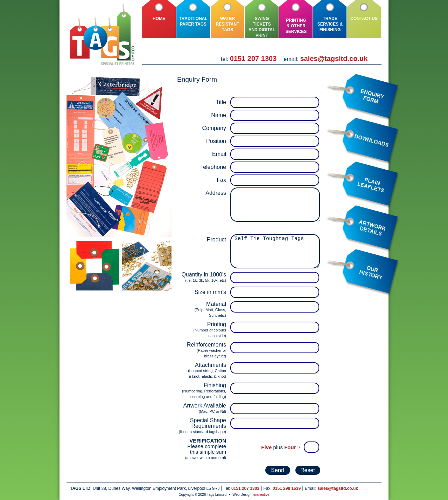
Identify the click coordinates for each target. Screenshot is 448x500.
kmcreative (261, 495)
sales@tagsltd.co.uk (334, 59)
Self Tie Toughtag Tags (275, 251)
